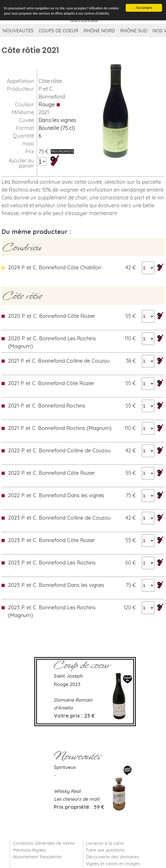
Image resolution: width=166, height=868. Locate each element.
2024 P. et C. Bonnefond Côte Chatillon (55, 267)
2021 (44, 112)
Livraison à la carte (105, 843)
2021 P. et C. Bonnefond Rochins (47, 406)
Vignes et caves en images (113, 863)
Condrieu (22, 247)
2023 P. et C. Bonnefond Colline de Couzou (59, 518)
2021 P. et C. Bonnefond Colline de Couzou (59, 361)
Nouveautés (18, 31)
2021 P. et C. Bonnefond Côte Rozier (51, 383)
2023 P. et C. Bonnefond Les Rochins (52, 563)
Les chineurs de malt (77, 799)
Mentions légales (30, 850)
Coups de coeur (59, 31)
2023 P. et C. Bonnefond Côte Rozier (52, 540)
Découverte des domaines (113, 857)
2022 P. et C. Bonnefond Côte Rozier (52, 473)
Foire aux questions (105, 850)
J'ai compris (144, 7)
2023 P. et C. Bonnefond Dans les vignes (56, 585)
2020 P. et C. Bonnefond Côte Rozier (52, 316)
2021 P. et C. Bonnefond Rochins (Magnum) (60, 428)
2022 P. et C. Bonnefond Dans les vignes (56, 495)
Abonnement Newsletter (37, 857)
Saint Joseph (68, 676)
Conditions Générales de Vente (44, 843)
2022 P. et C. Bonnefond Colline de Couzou (59, 450)
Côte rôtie (50, 81)
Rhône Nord (99, 31)
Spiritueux (65, 767)
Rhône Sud (134, 31)
